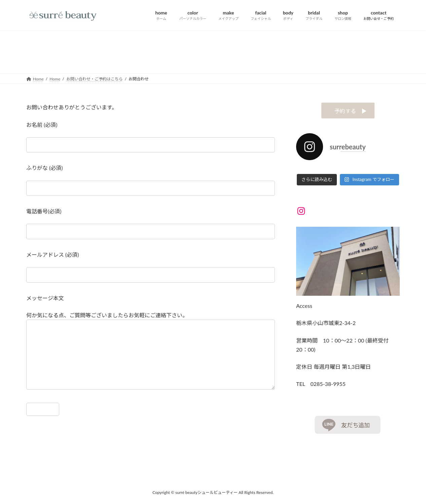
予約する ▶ (348, 111)
